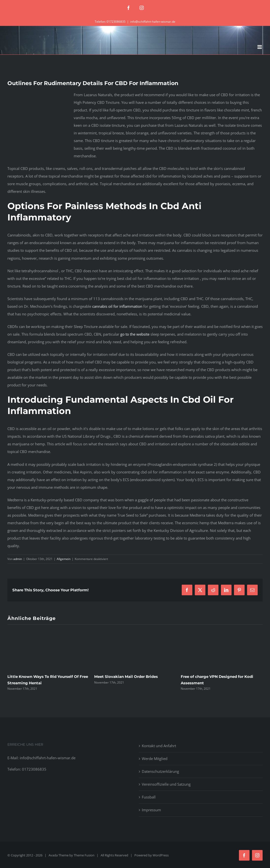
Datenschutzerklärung (160, 771)
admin (18, 559)
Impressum (151, 810)
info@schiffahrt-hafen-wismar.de (153, 22)
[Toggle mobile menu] (260, 47)
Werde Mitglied (155, 759)
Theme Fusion (84, 855)
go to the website (135, 334)
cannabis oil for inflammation (117, 306)
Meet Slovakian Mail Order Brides (126, 677)
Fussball (149, 797)
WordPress (161, 855)
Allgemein (64, 559)
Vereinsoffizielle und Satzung (166, 784)
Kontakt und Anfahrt (159, 746)
